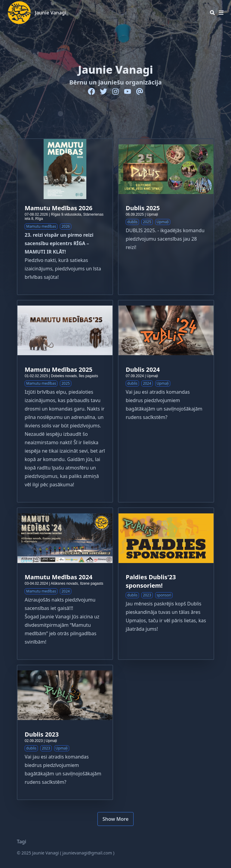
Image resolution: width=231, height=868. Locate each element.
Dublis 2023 (42, 734)
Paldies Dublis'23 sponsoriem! (151, 581)
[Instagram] (115, 91)
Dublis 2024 (143, 369)
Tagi (22, 842)
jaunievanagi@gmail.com (87, 853)
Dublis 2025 (143, 208)
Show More (116, 819)
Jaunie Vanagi (51, 13)
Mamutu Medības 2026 (59, 208)
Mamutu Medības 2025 (59, 369)
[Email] (140, 91)
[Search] (212, 13)
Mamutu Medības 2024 (59, 577)
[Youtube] (128, 91)
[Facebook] (91, 91)
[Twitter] (103, 91)
